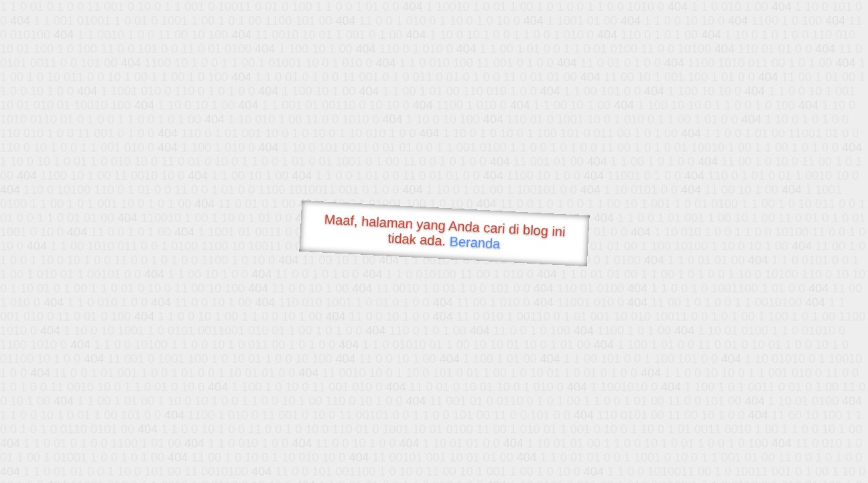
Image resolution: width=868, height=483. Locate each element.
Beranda (475, 242)
